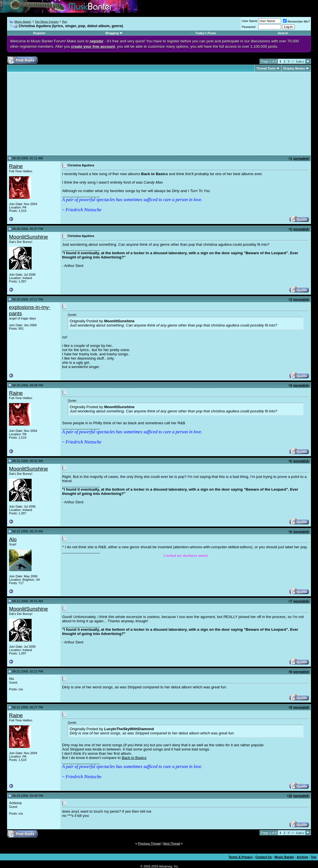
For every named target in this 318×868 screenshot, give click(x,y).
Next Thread (172, 843)
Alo (13, 539)
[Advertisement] (56, 114)
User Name (250, 21)
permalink (301, 158)
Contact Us (264, 857)
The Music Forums (47, 21)
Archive (302, 857)
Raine (16, 166)
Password (249, 27)
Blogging (112, 33)
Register (39, 33)
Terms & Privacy (241, 857)
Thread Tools (266, 68)
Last (300, 61)
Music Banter (23, 21)
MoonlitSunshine (28, 237)
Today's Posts (206, 33)
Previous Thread (149, 843)
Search (283, 33)
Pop (64, 21)
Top (314, 857)
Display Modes (294, 68)
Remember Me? (296, 21)
